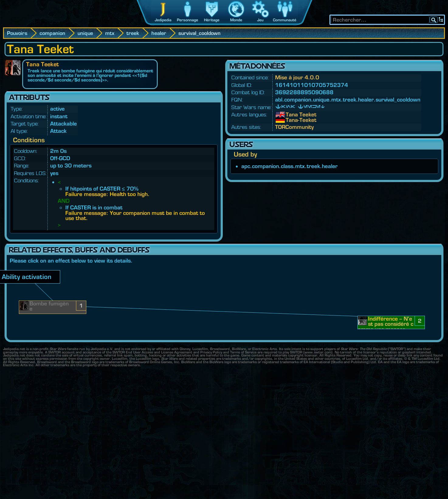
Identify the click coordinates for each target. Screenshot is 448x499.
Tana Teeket (290, 115)
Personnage (188, 20)
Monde (236, 20)
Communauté (285, 20)
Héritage (212, 20)
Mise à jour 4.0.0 (297, 77)
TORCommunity (294, 127)
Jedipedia (163, 20)
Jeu (260, 20)
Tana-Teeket (290, 120)
